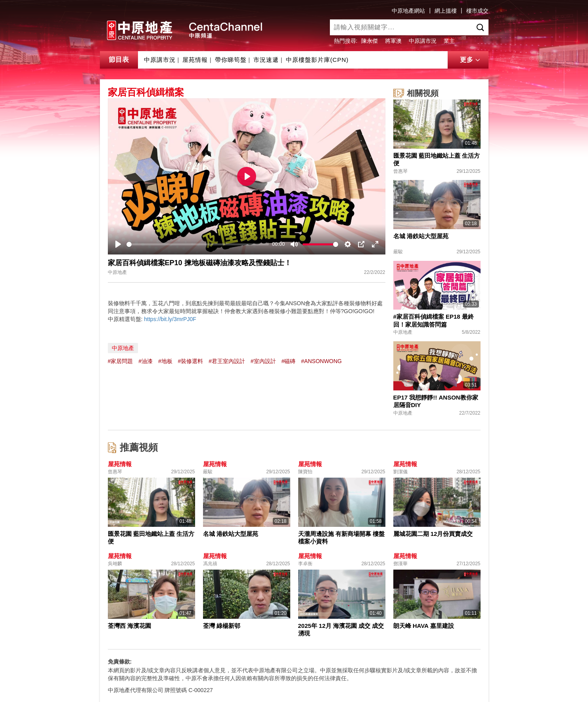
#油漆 (146, 361)
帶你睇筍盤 (231, 60)
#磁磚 (289, 361)
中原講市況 (423, 41)
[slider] (198, 244)
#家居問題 (121, 361)
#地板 (165, 361)
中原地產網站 (408, 11)
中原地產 (123, 348)
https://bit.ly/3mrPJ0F (170, 319)
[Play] (118, 244)
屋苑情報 (195, 60)
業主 (449, 41)
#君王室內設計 (227, 361)
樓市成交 (477, 11)
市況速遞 (266, 60)
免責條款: (120, 662)
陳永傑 (370, 41)
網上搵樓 (446, 11)
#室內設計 (263, 361)
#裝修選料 (191, 361)
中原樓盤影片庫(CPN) (317, 60)
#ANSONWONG (321, 361)
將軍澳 (393, 41)
